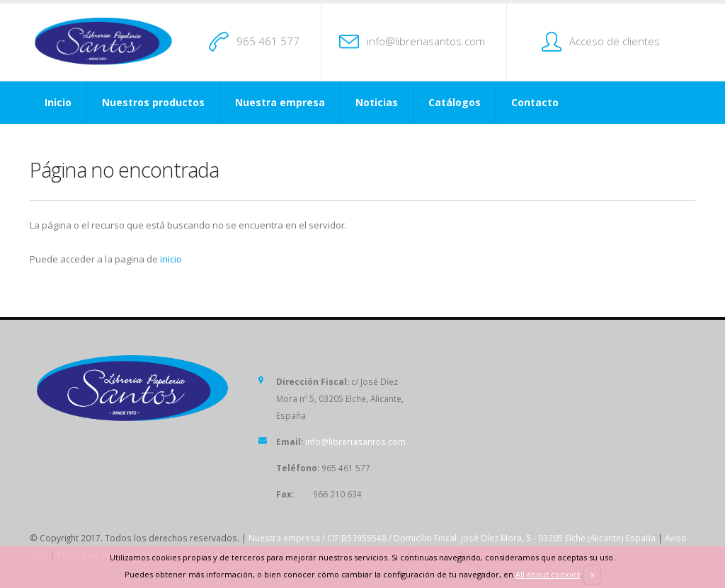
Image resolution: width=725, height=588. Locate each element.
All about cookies (548, 574)
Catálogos (455, 102)
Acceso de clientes (615, 41)
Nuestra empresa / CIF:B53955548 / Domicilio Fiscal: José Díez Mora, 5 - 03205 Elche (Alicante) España (452, 538)
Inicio (58, 102)
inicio (171, 259)
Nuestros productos (153, 102)
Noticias (377, 102)
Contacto (535, 102)
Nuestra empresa (280, 102)
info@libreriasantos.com (426, 41)
